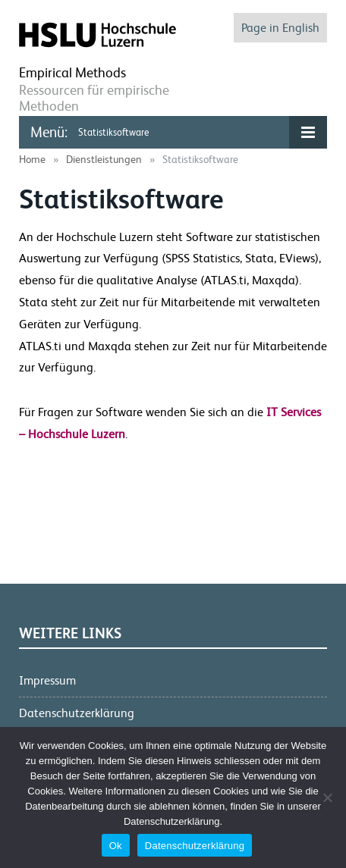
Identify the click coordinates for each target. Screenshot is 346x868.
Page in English (280, 28)
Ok (116, 846)
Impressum (47, 680)
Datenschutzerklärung (77, 713)
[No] (327, 797)
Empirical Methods (72, 72)
